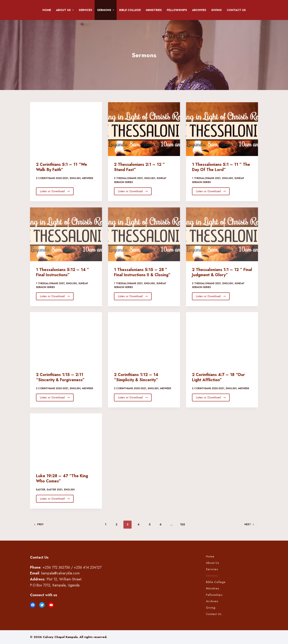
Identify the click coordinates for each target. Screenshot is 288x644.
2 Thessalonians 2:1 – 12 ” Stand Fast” (139, 167)
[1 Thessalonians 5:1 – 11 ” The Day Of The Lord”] (222, 129)
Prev (39, 524)
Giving (216, 10)
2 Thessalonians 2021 (128, 178)
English (75, 178)
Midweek (88, 178)
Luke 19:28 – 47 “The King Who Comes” (62, 478)
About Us (66, 10)
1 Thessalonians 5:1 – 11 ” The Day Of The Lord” (221, 167)
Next (249, 524)
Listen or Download (55, 191)
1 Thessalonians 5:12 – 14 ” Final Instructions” (62, 272)
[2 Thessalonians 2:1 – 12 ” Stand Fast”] (144, 129)
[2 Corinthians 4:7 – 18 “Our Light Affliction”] (222, 339)
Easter (41, 490)
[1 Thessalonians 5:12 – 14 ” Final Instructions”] (66, 234)
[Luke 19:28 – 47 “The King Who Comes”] (66, 440)
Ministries (154, 10)
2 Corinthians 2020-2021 (52, 178)
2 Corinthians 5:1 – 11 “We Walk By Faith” (61, 167)
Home (47, 10)
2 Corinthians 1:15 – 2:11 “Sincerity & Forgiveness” (60, 377)
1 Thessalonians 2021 (206, 178)
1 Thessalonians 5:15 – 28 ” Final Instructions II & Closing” (142, 272)
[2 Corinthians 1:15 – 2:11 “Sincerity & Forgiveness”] (66, 339)
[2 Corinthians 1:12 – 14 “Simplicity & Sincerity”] (144, 339)
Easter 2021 (55, 490)
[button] (73, 10)
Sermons (106, 10)
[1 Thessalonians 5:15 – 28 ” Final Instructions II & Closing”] (144, 234)
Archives (199, 10)
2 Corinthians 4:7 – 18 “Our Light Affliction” (218, 377)
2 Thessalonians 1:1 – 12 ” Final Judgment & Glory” (222, 272)
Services (85, 10)
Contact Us (236, 10)
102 (183, 524)
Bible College (130, 10)
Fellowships (177, 10)
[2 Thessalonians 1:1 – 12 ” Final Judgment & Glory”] (222, 234)
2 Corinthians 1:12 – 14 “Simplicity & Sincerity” (136, 377)
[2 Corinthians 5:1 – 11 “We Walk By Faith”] (66, 129)
